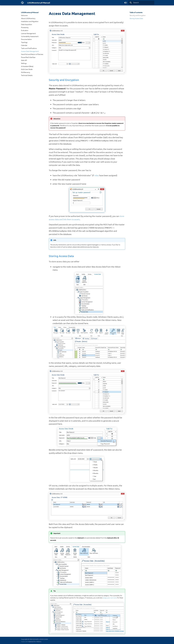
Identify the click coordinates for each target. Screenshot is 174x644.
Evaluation (25, 30)
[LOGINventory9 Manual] (22, 3)
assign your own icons (110, 598)
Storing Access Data (136, 18)
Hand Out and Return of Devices (32, 54)
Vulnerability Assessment (30, 36)
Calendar (24, 45)
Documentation (26, 39)
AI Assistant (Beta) (27, 66)
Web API (24, 60)
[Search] (141, 3)
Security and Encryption (138, 15)
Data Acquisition (27, 24)
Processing (25, 27)
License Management (28, 33)
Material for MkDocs (35, 641)
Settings (24, 63)
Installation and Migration (30, 21)
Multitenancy (26, 72)
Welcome (24, 15)
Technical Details (27, 75)
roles (97, 175)
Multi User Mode (27, 69)
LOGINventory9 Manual (30, 12)
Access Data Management (30, 51)
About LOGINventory (28, 18)
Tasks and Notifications (29, 48)
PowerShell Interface (28, 57)
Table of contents (136, 12)
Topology (24, 42)
